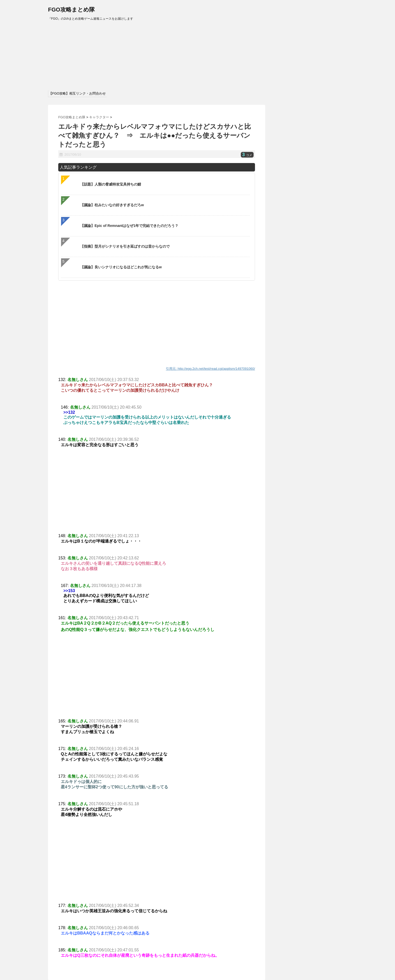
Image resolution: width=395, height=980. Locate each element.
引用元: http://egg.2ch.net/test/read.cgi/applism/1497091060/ (210, 369)
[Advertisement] (157, 495)
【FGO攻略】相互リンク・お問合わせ (77, 93)
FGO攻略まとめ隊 (71, 10)
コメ (247, 155)
